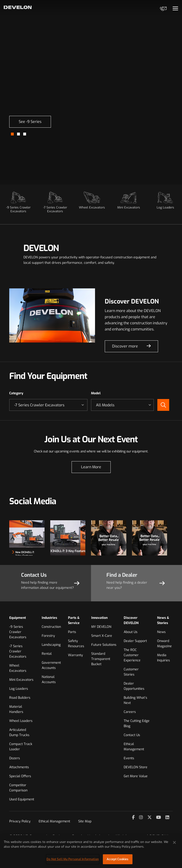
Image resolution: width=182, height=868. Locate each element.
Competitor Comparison (18, 788)
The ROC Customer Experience (132, 655)
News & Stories (163, 620)
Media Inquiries (164, 658)
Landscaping (51, 645)
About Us (131, 632)
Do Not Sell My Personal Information (73, 859)
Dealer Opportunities (134, 686)
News (161, 632)
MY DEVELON (101, 627)
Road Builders (20, 698)
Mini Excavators (21, 680)
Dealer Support (135, 641)
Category (16, 393)
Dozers (15, 758)
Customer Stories (131, 672)
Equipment (18, 618)
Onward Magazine (164, 644)
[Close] (174, 842)
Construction (51, 627)
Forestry (48, 636)
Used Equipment (22, 799)
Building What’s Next (135, 700)
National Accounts (49, 679)
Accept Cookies (118, 859)
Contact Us (132, 735)
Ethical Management (134, 747)
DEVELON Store (136, 767)
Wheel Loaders (21, 721)
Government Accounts (51, 665)
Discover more (125, 346)
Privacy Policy (20, 821)
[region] (91, 851)
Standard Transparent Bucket (101, 659)
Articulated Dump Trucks (19, 732)
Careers (130, 712)
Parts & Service (74, 620)
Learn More (91, 467)
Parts (72, 632)
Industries (49, 618)
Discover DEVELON (131, 620)
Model (96, 393)
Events (129, 758)
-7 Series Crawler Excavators (18, 651)
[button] (12, 134)
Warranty (75, 655)
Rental (47, 654)
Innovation (99, 618)
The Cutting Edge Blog (137, 723)
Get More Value (136, 776)
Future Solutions (104, 645)
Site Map (85, 821)
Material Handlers (16, 709)
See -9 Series (30, 122)
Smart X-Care (102, 636)
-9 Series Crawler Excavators (18, 632)
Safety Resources (76, 644)
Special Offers (20, 776)
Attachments (19, 767)
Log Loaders (19, 689)
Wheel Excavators (18, 668)
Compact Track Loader (21, 747)
